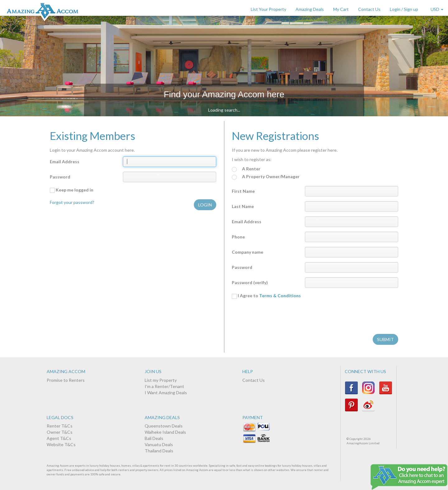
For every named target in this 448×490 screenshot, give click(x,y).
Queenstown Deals (164, 426)
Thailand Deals (159, 451)
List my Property (161, 380)
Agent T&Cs (59, 438)
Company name (247, 252)
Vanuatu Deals (159, 444)
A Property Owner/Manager (266, 177)
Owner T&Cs (60, 432)
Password (60, 177)
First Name (243, 191)
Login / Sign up (404, 9)
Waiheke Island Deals (165, 432)
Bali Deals (154, 438)
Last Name (243, 206)
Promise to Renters (66, 380)
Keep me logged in (72, 190)
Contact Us (369, 9)
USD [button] (437, 9)
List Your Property (268, 9)
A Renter (246, 169)
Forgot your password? (72, 202)
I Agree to (266, 296)
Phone (238, 237)
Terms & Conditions (280, 296)
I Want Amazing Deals (166, 393)
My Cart (341, 9)
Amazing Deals (310, 9)
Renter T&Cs (60, 426)
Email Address (65, 162)
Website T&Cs (61, 444)
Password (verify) (250, 282)
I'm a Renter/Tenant (164, 386)
